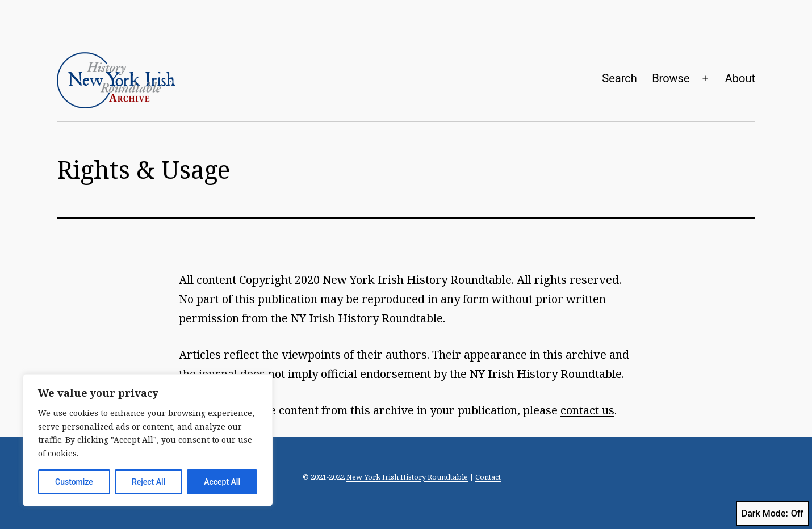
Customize (74, 482)
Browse (671, 78)
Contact (488, 477)
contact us (587, 410)
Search (619, 78)
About (740, 78)
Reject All (148, 482)
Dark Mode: (773, 514)
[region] (148, 440)
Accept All (222, 482)
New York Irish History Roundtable (407, 477)
